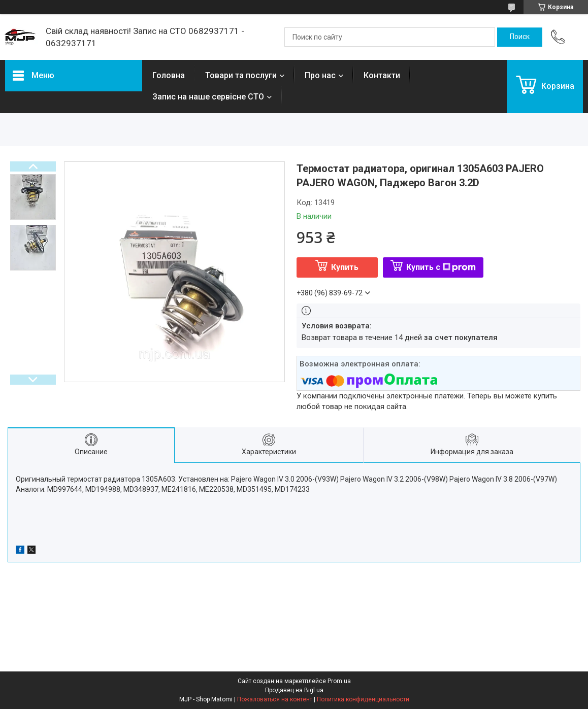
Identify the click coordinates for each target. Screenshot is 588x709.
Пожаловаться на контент (275, 699)
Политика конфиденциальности (363, 699)
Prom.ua (339, 681)
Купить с (441, 267)
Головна (169, 75)
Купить (345, 267)
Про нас (320, 75)
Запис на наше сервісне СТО (208, 97)
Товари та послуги (241, 75)
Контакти (382, 75)
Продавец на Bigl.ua (294, 690)
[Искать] (520, 37)
